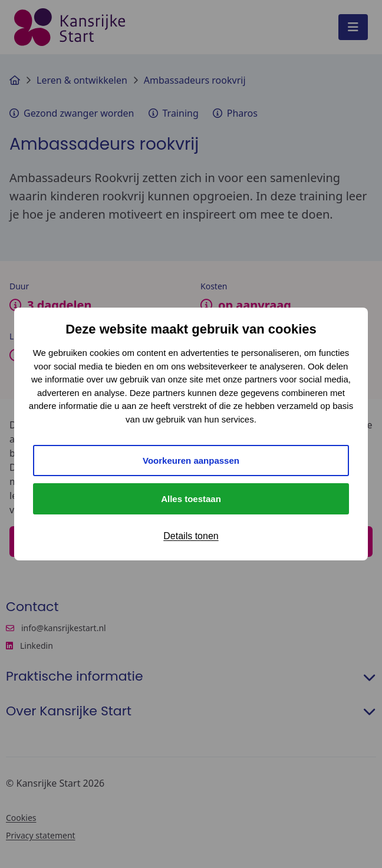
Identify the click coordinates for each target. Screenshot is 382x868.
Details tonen (191, 536)
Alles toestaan (191, 499)
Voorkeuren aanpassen (191, 461)
